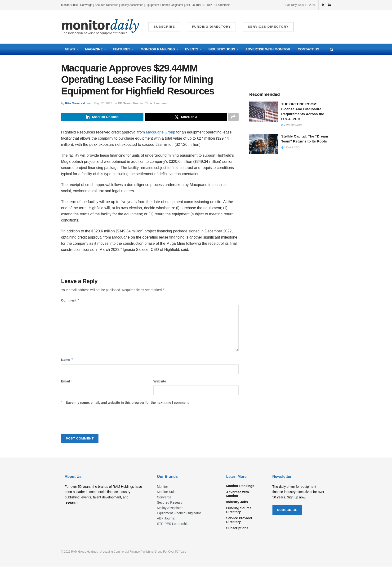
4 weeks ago (292, 125)
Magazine (94, 49)
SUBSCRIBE (287, 511)
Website (160, 382)
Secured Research (106, 5)
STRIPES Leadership (217, 5)
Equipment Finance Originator (164, 5)
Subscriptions (237, 529)
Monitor (163, 488)
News (70, 49)
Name (67, 361)
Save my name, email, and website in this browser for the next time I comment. (128, 404)
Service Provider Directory (239, 521)
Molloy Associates (132, 5)
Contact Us (309, 49)
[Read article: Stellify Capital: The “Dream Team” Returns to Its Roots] (263, 144)
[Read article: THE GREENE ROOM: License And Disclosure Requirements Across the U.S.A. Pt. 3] (263, 112)
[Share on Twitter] (186, 118)
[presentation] (97, 422)
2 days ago (290, 147)
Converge (86, 5)
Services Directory (268, 27)
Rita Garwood (75, 103)
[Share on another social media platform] (233, 118)
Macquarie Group (160, 133)
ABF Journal (193, 5)
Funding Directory (211, 27)
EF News (124, 103)
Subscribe (164, 27)
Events (192, 49)
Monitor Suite (69, 5)
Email (67, 382)
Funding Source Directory (239, 511)
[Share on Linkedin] (102, 118)
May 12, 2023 (103, 103)
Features (122, 49)
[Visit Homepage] (101, 27)
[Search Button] (332, 49)
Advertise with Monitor (268, 49)
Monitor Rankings (158, 49)
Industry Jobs (222, 49)
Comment (70, 302)
